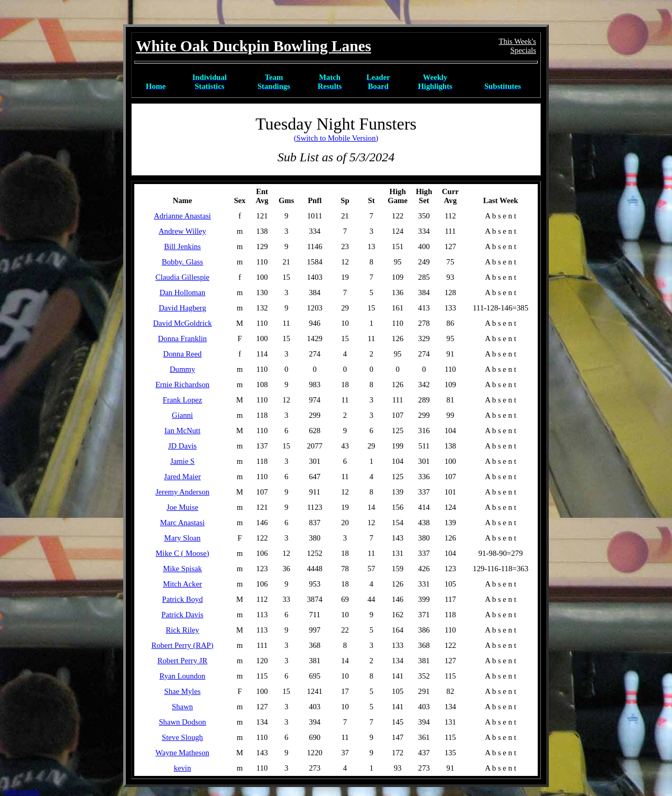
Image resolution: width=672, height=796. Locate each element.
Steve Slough (182, 737)
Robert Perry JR (182, 661)
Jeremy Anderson (182, 492)
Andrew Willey (182, 231)
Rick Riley (182, 630)
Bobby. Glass (182, 262)
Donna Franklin (182, 338)
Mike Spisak (182, 569)
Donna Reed (183, 354)
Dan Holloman (183, 292)
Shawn (182, 707)
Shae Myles (183, 691)
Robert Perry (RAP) (182, 645)
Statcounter (22, 791)
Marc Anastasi (182, 523)
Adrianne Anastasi (182, 216)
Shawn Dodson (182, 722)
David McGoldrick (182, 323)
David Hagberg (182, 308)
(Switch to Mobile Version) (336, 138)
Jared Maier (182, 477)
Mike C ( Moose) (182, 553)
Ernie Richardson (182, 385)
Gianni (182, 415)
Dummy (182, 369)
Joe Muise (182, 507)
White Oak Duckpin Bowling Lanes (254, 46)
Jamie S (182, 461)
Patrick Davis (182, 615)
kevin (183, 768)
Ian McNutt (182, 431)
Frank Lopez (182, 400)
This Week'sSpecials (517, 46)
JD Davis (182, 446)
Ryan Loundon (183, 676)
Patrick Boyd (183, 599)
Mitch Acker (182, 584)
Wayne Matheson (182, 753)
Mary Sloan (183, 538)
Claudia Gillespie (182, 277)
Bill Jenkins (182, 246)
